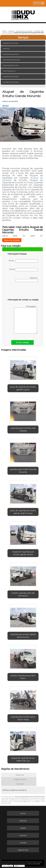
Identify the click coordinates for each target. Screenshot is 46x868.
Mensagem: (25, 319)
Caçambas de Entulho (11, 65)
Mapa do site (23, 850)
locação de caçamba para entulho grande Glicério (23, 553)
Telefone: (27, 279)
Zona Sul (20, 784)
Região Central (20, 779)
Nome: (23, 261)
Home (23, 813)
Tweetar (6, 106)
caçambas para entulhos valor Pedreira (23, 429)
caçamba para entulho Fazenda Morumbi (23, 471)
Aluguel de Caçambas (10, 43)
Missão (23, 828)
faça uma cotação (12, 240)
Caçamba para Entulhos (11, 60)
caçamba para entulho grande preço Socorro (23, 636)
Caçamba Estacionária (11, 54)
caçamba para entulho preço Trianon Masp (23, 718)
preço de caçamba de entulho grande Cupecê (23, 388)
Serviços (23, 38)
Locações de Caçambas (11, 82)
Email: (24, 270)
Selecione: (20, 775)
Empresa (23, 821)
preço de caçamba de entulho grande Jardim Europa (23, 512)
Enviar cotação (23, 342)
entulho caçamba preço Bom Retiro (23, 677)
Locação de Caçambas (11, 76)
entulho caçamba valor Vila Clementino (23, 594)
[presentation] (23, 291)
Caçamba (6, 49)
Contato (23, 843)
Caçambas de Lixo (9, 71)
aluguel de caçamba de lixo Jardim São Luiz (23, 759)
